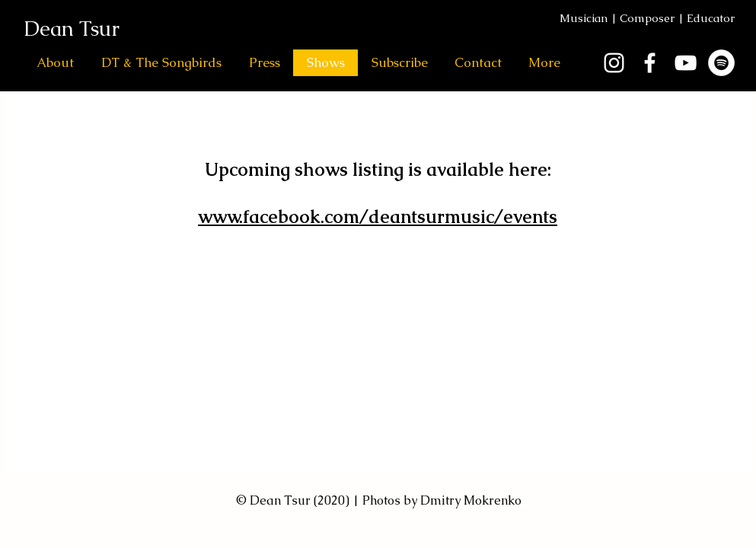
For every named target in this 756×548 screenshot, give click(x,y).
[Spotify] (721, 63)
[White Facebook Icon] (650, 63)
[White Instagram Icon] (614, 63)
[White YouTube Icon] (686, 63)
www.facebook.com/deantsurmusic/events (378, 217)
